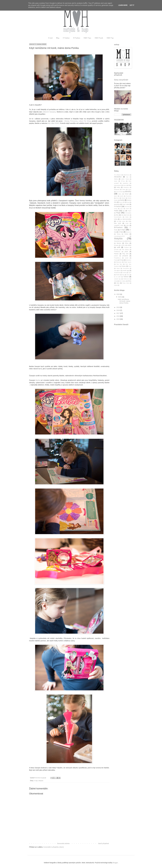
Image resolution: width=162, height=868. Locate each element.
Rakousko (119, 262)
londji (127, 223)
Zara (118, 283)
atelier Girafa (125, 179)
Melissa (129, 241)
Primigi (121, 260)
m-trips (121, 232)
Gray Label (126, 204)
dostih (122, 196)
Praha (116, 260)
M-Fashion (118, 227)
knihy (116, 219)
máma (126, 234)
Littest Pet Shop (85, 121)
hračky (116, 211)
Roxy (130, 266)
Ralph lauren (128, 262)
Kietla (127, 217)
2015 (118, 319)
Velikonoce (126, 279)
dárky (120, 194)
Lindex (123, 221)
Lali (118, 221)
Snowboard (117, 273)
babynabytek (118, 185)
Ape (127, 177)
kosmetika (128, 219)
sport (130, 273)
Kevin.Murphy (118, 217)
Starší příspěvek (103, 843)
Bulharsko (117, 190)
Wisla (130, 281)
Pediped (126, 247)
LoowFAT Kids (119, 225)
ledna (120, 297)
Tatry (128, 275)
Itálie (122, 215)
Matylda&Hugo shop (120, 241)
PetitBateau (117, 252)
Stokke (118, 275)
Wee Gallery (122, 281)
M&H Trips (87, 38)
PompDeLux (117, 258)
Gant (128, 202)
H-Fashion (118, 206)
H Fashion (66, 38)
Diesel (127, 194)
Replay (124, 266)
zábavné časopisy (49, 112)
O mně (50, 38)
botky (118, 187)
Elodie (123, 198)
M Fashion (77, 38)
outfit (118, 247)
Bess (125, 185)
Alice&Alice (118, 177)
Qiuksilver (129, 260)
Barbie (38, 380)
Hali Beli (127, 207)
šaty (123, 275)
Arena (116, 179)
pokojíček (125, 256)
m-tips (36, 781)
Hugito (129, 211)
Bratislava (126, 187)
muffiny (123, 245)
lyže (128, 225)
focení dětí (122, 202)
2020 (118, 294)
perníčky (116, 250)
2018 (118, 310)
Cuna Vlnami (119, 192)
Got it (132, 5)
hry (124, 211)
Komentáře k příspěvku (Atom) (54, 847)
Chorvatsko (128, 213)
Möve (127, 243)
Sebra (118, 268)
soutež (124, 273)
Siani (115, 271)
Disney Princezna (71, 121)
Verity (116, 281)
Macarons (129, 232)
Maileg (119, 234)
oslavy (129, 245)
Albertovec (126, 175)
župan (116, 285)
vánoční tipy (117, 279)
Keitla (128, 215)
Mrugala (116, 245)
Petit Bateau (125, 250)
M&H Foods (99, 38)
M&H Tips (110, 38)
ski (120, 271)
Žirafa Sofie (126, 283)
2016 (118, 316)
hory (122, 209)
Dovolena (129, 196)
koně (121, 219)
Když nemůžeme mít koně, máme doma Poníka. (124, 301)
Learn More (123, 5)
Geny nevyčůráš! (121, 80)
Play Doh (125, 254)
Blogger (115, 863)
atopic (116, 181)
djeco (116, 196)
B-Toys (123, 181)
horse (116, 209)
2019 (118, 307)
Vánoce (126, 277)
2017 (118, 313)
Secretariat (126, 268)
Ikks (117, 215)
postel (127, 258)
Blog (58, 38)
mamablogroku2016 (119, 236)
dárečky (128, 192)
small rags (126, 271)
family (122, 200)
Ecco (118, 198)
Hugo (118, 213)
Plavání (116, 254)
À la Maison (118, 175)
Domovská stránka (63, 843)
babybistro (126, 183)
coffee (124, 190)
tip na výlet (117, 277)
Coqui (130, 190)
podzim (116, 256)
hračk (127, 209)
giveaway (117, 204)
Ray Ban (119, 264)
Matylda (41, 781)
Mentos (119, 243)
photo (126, 252)
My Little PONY (54, 123)
